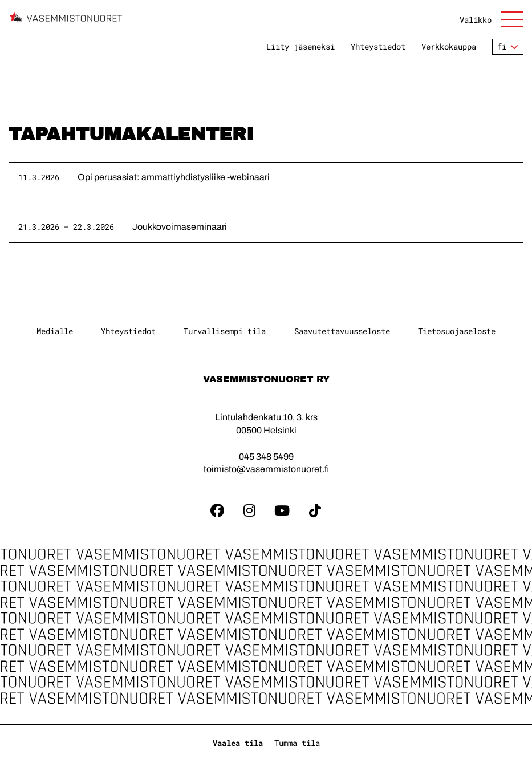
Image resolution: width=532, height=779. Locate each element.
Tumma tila (297, 743)
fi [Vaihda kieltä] (502, 46)
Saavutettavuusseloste (342, 331)
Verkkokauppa (449, 47)
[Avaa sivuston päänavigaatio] (492, 19)
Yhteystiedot (378, 47)
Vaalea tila (238, 743)
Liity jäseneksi (300, 47)
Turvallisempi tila (225, 331)
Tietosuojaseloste (457, 331)
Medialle (55, 331)
